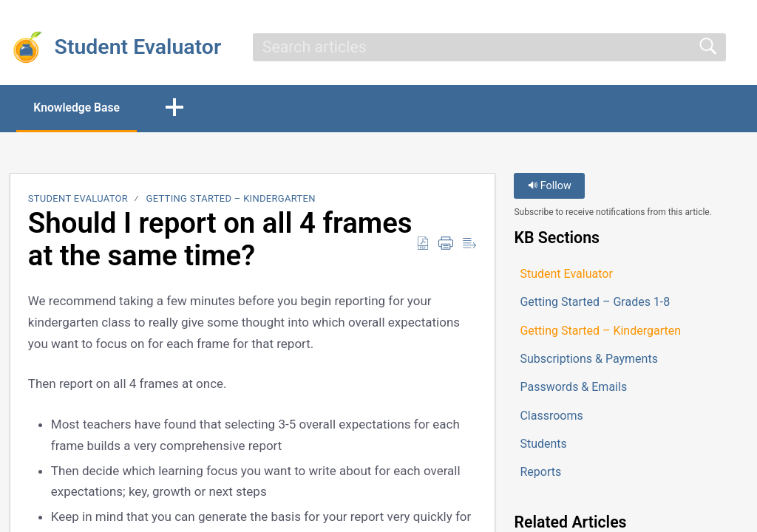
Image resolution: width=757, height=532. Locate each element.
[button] (180, 109)
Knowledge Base (79, 108)
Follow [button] (550, 187)
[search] (489, 47)
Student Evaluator (78, 199)
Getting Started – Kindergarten (231, 199)
